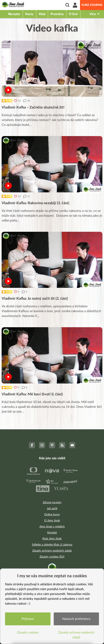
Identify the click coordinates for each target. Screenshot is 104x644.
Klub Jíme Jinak (52, 539)
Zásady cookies (28, 633)
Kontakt (52, 533)
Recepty (14, 14)
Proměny (57, 14)
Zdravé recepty (52, 502)
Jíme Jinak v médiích (52, 527)
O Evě (73, 14)
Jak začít (52, 509)
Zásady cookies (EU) (52, 557)
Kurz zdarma (92, 5)
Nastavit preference (76, 619)
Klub (42, 14)
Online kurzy (52, 515)
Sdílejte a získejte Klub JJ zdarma (52, 545)
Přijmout (28, 619)
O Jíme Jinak (52, 521)
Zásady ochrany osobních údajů (52, 551)
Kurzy (29, 14)
